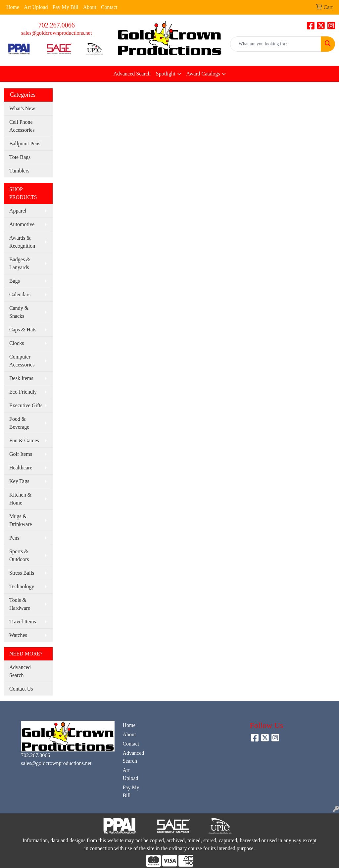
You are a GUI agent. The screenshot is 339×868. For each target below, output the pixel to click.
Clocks (17, 343)
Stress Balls (22, 573)
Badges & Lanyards (20, 263)
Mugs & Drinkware (21, 520)
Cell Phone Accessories (22, 126)
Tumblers (19, 171)
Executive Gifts (26, 405)
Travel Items (23, 622)
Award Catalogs (203, 74)
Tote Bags (20, 157)
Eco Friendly (23, 392)
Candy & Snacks (19, 312)
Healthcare (21, 468)
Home (13, 7)
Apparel (18, 211)
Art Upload (36, 7)
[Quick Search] (276, 44)
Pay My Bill (66, 7)
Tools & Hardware (20, 604)
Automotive (22, 224)
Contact (109, 7)
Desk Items (21, 378)
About (90, 7)
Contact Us (21, 689)
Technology (22, 586)
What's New (22, 108)
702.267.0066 (57, 25)
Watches (18, 635)
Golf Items (21, 454)
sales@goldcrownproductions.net (56, 33)
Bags (15, 281)
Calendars (20, 294)
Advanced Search (132, 74)
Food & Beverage (19, 423)
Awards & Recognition (22, 242)
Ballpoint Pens (25, 144)
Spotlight (166, 74)
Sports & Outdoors (19, 555)
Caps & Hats (23, 330)
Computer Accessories (22, 361)
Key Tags (19, 481)
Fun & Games (24, 440)
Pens (14, 538)
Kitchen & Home (20, 499)
